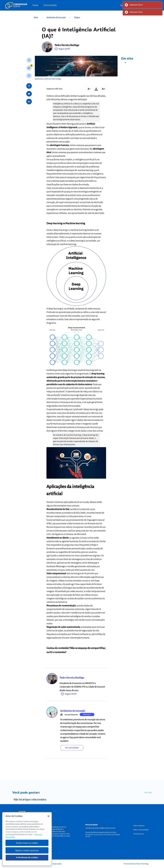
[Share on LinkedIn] (29, 102)
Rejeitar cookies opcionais (27, 852)
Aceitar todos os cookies (27, 845)
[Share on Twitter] (29, 94)
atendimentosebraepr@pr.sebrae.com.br (100, 828)
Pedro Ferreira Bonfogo (67, 45)
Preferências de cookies (27, 859)
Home (35, 5)
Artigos (77, 17)
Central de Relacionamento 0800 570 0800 (101, 832)
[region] (27, 841)
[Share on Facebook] (29, 86)
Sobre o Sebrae (139, 826)
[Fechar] (48, 818)
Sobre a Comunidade (141, 830)
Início (39, 17)
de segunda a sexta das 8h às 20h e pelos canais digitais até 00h (103, 835)
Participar (87, 714)
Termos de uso (139, 834)
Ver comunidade (72, 748)
